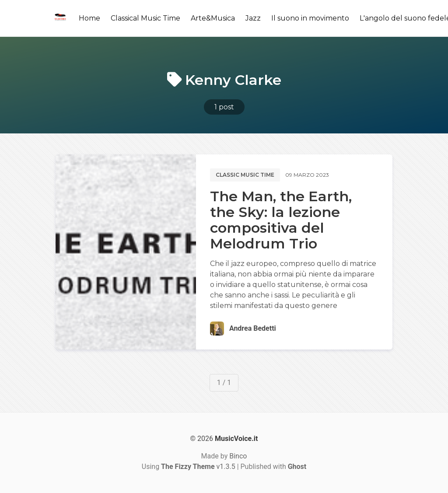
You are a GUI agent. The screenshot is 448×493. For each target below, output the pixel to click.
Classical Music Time (145, 18)
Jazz (253, 18)
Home (89, 18)
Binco (238, 456)
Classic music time (245, 175)
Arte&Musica (213, 18)
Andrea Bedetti (253, 328)
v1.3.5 (198, 467)
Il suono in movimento (310, 18)
